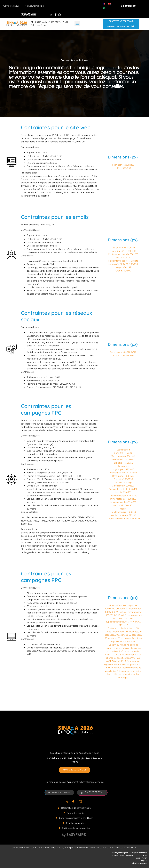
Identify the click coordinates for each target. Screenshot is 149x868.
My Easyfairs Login (34, 6)
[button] (77, 24)
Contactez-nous (11, 6)
